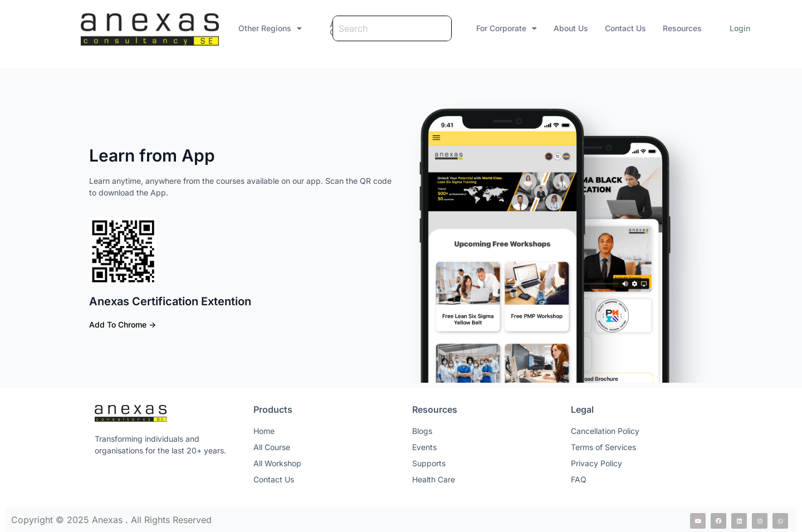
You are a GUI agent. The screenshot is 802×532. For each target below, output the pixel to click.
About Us (566, 24)
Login (735, 24)
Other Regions (195, 24)
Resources (678, 24)
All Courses (281, 24)
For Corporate (502, 24)
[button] (195, 25)
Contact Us (621, 24)
